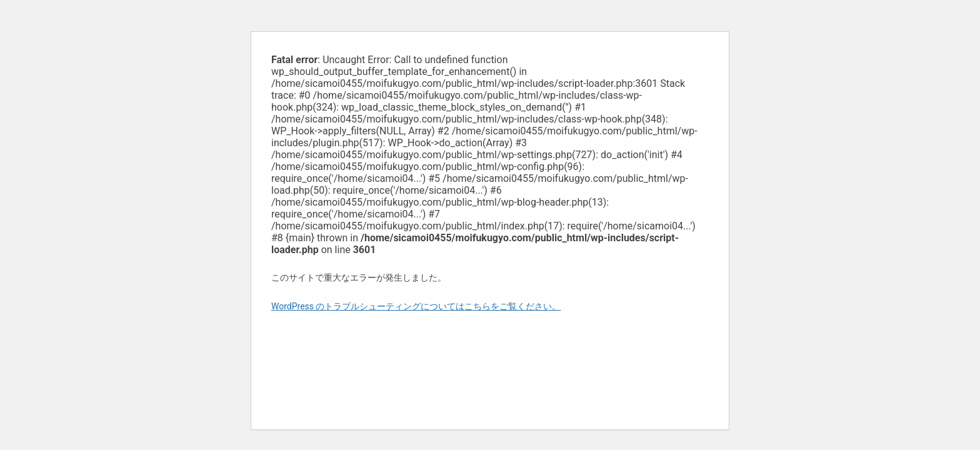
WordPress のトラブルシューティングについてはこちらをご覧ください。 (416, 306)
